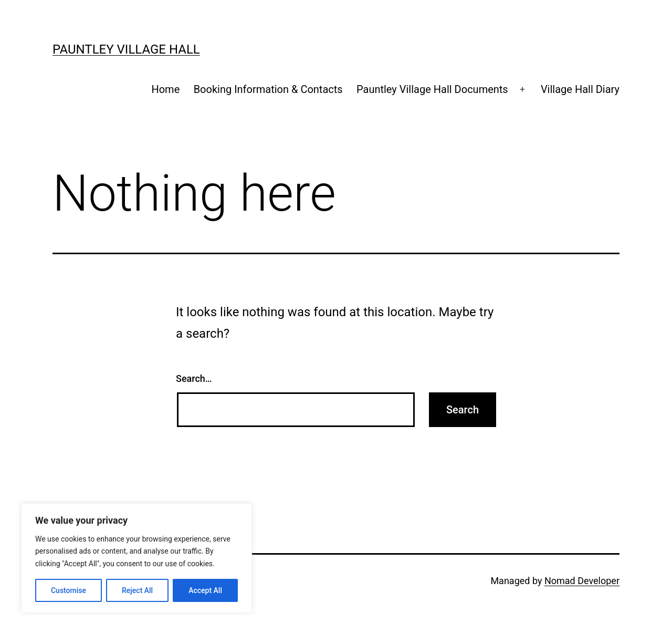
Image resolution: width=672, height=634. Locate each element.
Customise (69, 590)
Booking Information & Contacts (268, 89)
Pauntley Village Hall (126, 49)
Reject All (137, 590)
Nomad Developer (582, 581)
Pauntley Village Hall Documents (432, 89)
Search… (194, 378)
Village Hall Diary (580, 89)
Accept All (205, 590)
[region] (136, 558)
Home (165, 89)
